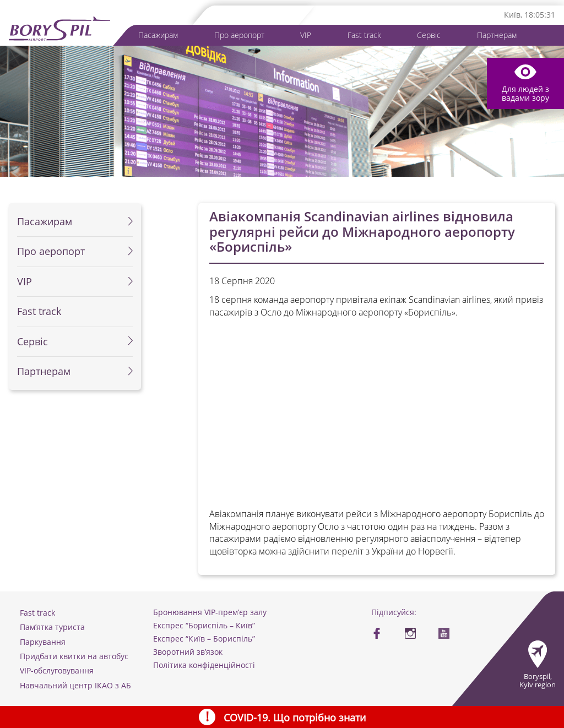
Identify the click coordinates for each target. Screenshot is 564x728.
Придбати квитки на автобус (74, 656)
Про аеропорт (239, 35)
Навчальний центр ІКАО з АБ (75, 685)
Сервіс (429, 35)
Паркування (43, 642)
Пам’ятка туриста (52, 627)
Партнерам (497, 35)
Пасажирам (158, 35)
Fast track (364, 35)
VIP (306, 35)
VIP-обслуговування (57, 670)
